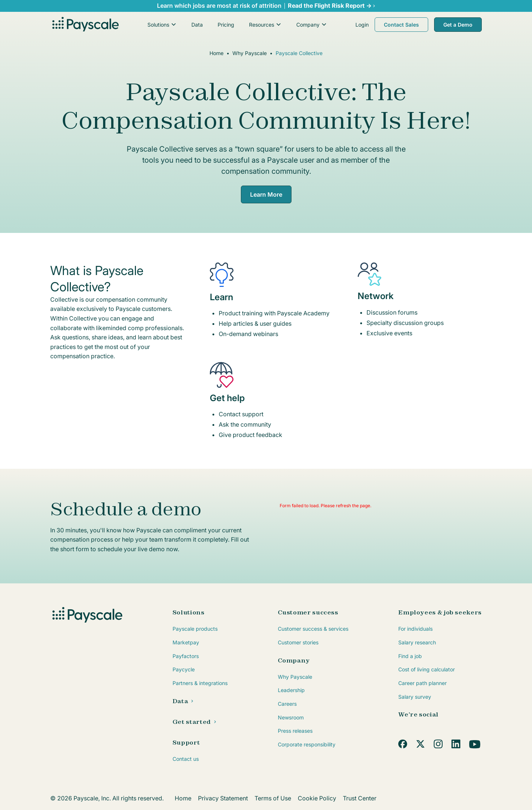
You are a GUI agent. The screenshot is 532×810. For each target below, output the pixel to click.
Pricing (226, 25)
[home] (84, 25)
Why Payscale (250, 53)
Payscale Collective (299, 53)
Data (197, 25)
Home (216, 53)
